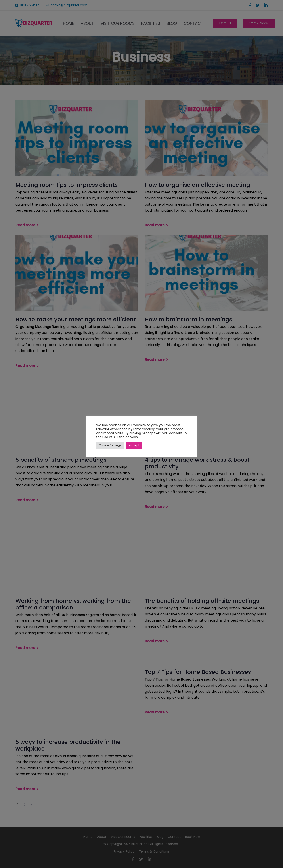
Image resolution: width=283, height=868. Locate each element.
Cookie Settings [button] (110, 445)
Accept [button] (134, 445)
